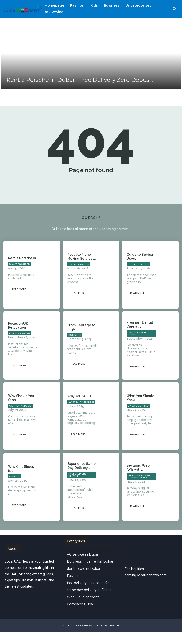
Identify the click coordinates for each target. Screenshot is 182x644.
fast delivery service (77, 487)
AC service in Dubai (81, 414)
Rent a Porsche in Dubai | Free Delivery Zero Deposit (80, 80)
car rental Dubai (20, 418)
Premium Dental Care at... (140, 336)
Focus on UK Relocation (18, 337)
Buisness (75, 347)
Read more (19, 301)
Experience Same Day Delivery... (81, 478)
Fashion (15, 489)
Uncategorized (20, 276)
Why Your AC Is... (80, 408)
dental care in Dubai (137, 345)
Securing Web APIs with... (138, 480)
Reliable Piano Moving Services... (82, 268)
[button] (174, 9)
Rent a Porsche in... (23, 270)
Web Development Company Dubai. (139, 489)
